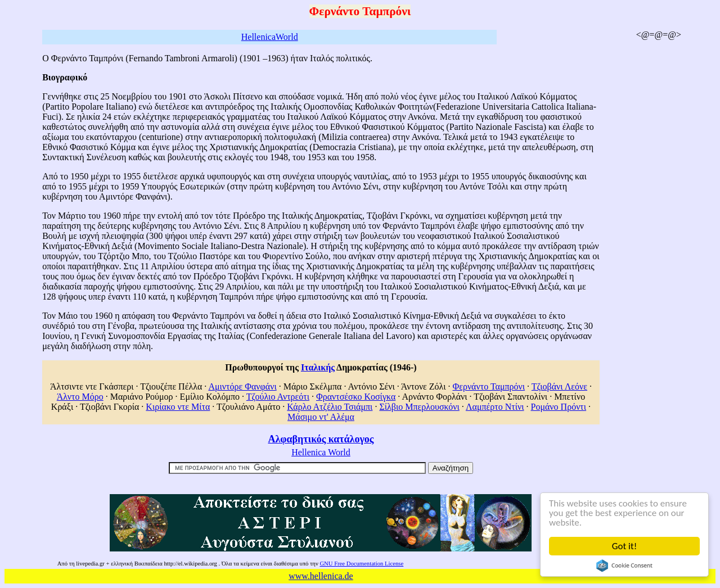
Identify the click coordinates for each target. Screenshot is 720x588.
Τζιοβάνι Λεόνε (559, 386)
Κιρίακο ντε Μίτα (178, 407)
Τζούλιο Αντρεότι (278, 397)
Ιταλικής (318, 367)
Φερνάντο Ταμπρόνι (489, 386)
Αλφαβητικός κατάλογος (321, 439)
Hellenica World (321, 452)
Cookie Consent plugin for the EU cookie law (624, 566)
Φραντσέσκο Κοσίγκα (356, 397)
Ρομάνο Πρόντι (559, 407)
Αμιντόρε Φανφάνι (242, 386)
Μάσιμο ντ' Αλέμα (321, 417)
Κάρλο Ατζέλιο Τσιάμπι (330, 407)
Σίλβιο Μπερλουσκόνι (419, 407)
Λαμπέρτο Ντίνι (495, 407)
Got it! (624, 546)
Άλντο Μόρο (80, 397)
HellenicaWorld (270, 37)
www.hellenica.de (321, 576)
